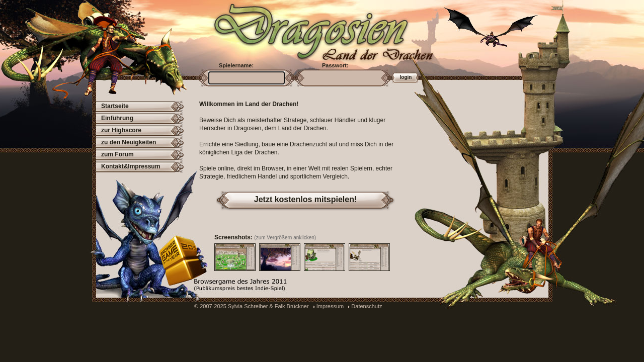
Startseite (115, 106)
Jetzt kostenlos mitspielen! (306, 199)
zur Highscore (121, 130)
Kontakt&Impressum (131, 166)
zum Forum (117, 154)
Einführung (117, 118)
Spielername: (236, 65)
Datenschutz (367, 306)
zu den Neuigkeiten (129, 142)
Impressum (330, 306)
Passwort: (335, 65)
